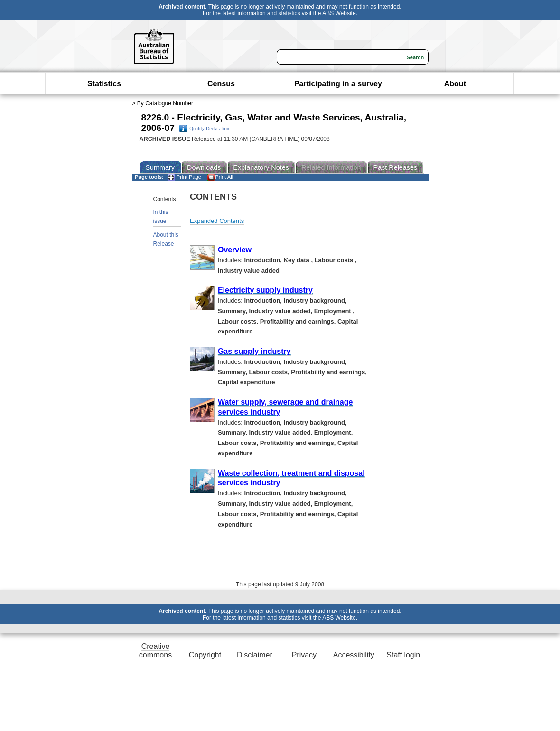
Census (221, 84)
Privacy (304, 655)
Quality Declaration (204, 129)
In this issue (161, 217)
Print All (220, 177)
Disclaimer (255, 655)
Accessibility (354, 655)
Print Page (184, 177)
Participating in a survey (338, 84)
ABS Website (339, 13)
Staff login (403, 655)
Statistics (104, 84)
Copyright (205, 655)
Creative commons (155, 651)
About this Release (166, 239)
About (455, 84)
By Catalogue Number (165, 103)
